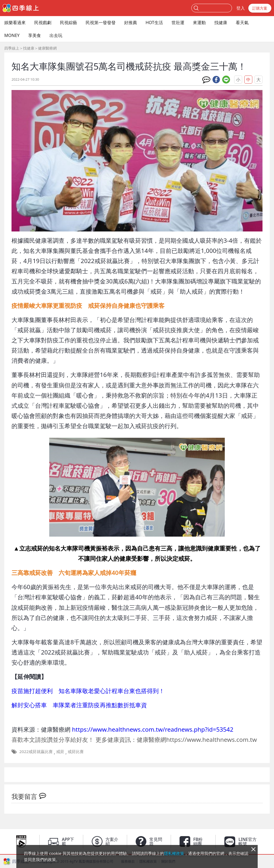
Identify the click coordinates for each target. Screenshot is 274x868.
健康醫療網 (47, 48)
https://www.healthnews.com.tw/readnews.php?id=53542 (153, 729)
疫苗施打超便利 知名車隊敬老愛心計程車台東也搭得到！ (88, 691)
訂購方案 (260, 8)
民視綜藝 (68, 23)
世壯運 (178, 23)
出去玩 (56, 35)
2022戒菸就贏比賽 (36, 751)
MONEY (12, 35)
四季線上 (12, 48)
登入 (241, 8)
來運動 (199, 23)
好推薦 (131, 23)
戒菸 (60, 751)
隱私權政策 (174, 853)
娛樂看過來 (15, 23)
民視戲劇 (43, 23)
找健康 (221, 23)
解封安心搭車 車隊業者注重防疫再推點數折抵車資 (79, 705)
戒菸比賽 (76, 751)
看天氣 (242, 23)
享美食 (35, 35)
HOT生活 (154, 23)
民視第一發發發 (101, 23)
